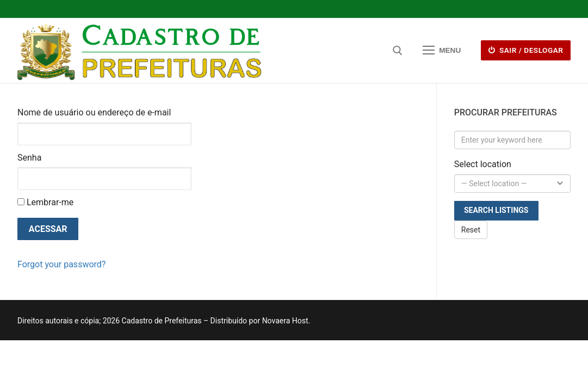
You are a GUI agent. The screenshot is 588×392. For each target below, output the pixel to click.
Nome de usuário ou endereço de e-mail (94, 112)
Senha (29, 158)
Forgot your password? (61, 264)
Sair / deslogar (526, 50)
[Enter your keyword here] (512, 140)
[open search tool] (398, 51)
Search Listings (496, 210)
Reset (471, 230)
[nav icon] (442, 51)
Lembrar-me (45, 202)
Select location (483, 164)
